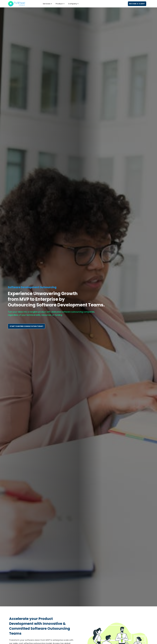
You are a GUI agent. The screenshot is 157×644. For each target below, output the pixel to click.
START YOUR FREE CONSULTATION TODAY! (26, 326)
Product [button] (60, 4)
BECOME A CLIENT (137, 4)
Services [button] (48, 4)
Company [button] (74, 4)
